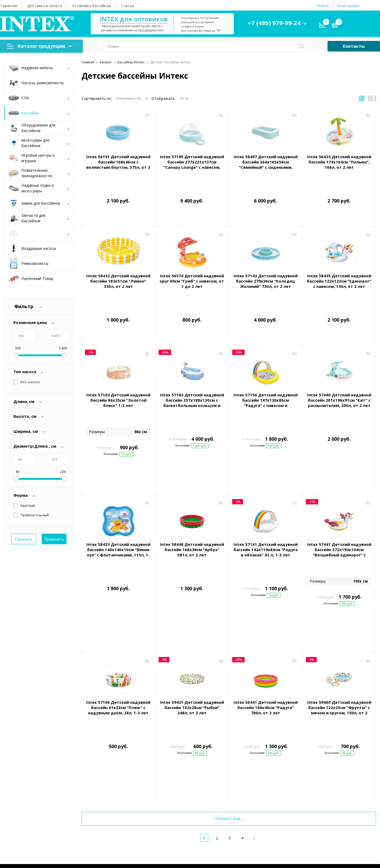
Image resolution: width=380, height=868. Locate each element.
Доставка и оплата (45, 6)
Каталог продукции (40, 46)
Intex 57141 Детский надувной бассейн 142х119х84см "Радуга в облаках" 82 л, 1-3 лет (266, 497)
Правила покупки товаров (120, 785)
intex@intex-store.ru (310, 767)
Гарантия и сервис (113, 759)
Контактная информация (313, 744)
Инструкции (108, 794)
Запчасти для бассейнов (39, 218)
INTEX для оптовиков (134, 19)
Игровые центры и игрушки (39, 158)
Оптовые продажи (208, 768)
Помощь (107, 744)
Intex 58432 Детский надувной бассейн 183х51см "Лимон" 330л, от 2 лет (118, 269)
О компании (205, 744)
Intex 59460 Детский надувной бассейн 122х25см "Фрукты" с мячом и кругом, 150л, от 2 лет (339, 620)
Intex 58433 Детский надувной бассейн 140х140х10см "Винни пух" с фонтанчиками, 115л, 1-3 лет (118, 500)
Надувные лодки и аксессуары (39, 188)
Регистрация (348, 6)
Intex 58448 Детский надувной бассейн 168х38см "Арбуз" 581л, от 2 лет (192, 497)
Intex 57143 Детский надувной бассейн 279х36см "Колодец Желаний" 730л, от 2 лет (266, 269)
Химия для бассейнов (39, 203)
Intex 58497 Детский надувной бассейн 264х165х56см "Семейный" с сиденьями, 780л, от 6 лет (266, 165)
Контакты (354, 46)
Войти (323, 6)
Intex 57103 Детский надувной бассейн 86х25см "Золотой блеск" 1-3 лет (118, 376)
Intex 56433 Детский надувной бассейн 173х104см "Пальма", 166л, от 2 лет (339, 162)
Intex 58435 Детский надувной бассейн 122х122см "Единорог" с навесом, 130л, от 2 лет (339, 269)
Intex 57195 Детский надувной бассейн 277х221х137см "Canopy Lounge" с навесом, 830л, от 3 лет (192, 165)
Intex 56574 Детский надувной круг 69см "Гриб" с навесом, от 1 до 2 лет (192, 269)
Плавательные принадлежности (39, 173)
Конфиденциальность (117, 803)
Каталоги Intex (204, 777)
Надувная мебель (39, 68)
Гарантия (9, 6)
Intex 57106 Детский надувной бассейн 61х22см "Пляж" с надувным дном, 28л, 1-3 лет (118, 618)
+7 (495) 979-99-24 (274, 23)
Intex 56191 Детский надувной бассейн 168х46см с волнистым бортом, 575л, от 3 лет (118, 165)
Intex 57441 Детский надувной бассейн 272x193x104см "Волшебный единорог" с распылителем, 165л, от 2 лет (339, 500)
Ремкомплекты (28, 264)
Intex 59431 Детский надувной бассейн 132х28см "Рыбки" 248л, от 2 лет (192, 618)
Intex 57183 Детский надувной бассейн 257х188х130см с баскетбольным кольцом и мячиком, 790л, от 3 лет (192, 379)
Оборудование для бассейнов (39, 128)
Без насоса (30, 382)
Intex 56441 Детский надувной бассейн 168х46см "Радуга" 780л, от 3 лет (266, 618)
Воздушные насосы (32, 248)
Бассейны (39, 113)
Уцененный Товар (31, 279)
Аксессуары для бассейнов (39, 143)
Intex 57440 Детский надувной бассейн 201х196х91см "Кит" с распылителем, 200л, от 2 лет (339, 376)
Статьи (128, 6)
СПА (39, 98)
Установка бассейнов (92, 6)
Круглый (28, 505)
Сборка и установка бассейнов (124, 777)
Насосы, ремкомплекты (36, 83)
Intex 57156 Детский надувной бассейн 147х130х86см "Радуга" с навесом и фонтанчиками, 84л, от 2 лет (266, 379)
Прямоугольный (35, 515)
